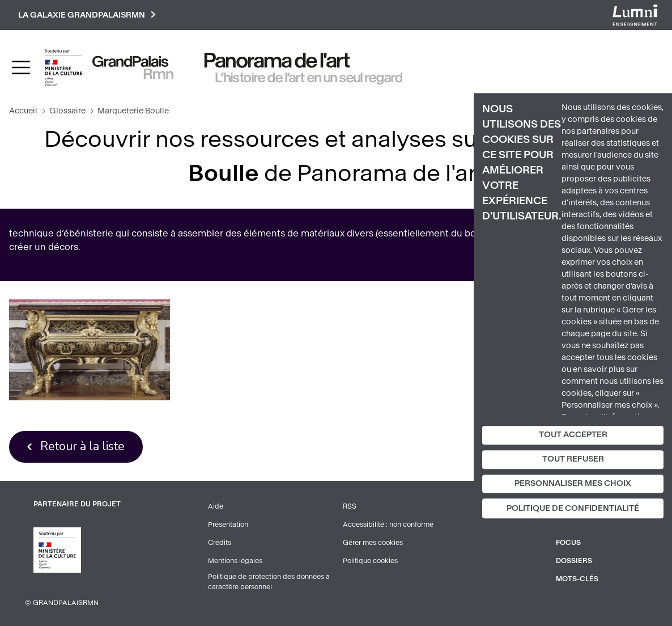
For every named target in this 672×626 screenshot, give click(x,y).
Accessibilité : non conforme (388, 525)
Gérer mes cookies (373, 543)
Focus (568, 543)
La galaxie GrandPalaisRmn (87, 15)
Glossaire (67, 111)
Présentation (228, 525)
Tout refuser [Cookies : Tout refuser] (573, 459)
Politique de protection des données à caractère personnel (269, 582)
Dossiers (574, 561)
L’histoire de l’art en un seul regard (309, 78)
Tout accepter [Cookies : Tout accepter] (573, 435)
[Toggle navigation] (21, 67)
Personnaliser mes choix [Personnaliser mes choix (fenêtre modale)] (573, 483)
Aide (216, 506)
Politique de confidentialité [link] (573, 509)
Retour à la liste (82, 446)
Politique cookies (370, 561)
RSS (350, 506)
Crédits (220, 543)
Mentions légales (235, 561)
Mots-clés (577, 579)
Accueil (23, 111)
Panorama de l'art (277, 61)
